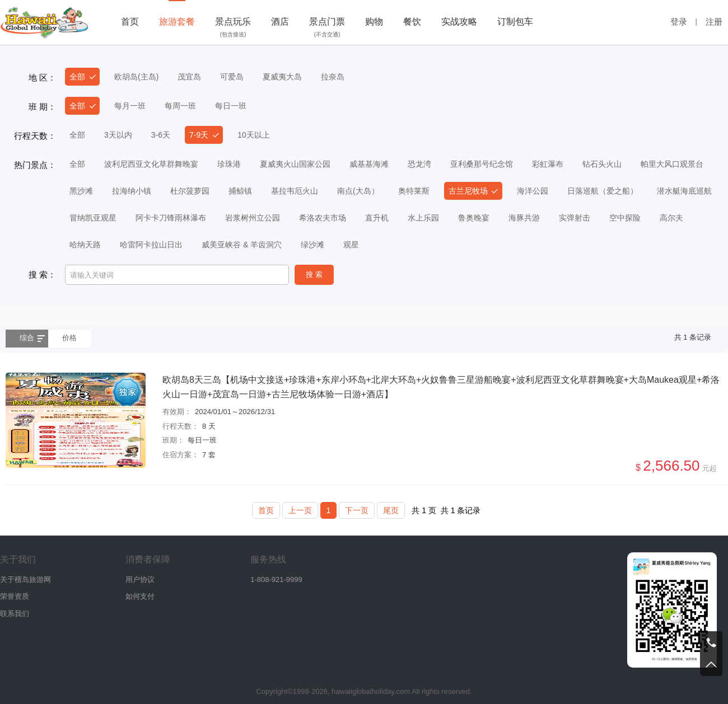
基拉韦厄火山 (295, 191)
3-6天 (161, 135)
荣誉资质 (15, 596)
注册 (714, 22)
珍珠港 (229, 164)
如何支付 (140, 596)
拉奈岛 (333, 77)
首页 (130, 22)
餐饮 (412, 22)
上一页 (300, 510)
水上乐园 (423, 218)
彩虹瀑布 (548, 164)
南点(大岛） (358, 191)
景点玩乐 (233, 29)
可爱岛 (232, 77)
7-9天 (199, 135)
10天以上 (254, 135)
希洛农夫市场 (323, 218)
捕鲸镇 (240, 191)
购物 (374, 22)
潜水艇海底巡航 (684, 191)
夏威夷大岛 (282, 77)
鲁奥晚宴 (474, 218)
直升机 (377, 218)
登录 (679, 22)
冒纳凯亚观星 (93, 218)
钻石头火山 (602, 164)
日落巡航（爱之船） (603, 191)
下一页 (357, 510)
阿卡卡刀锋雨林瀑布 (171, 218)
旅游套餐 (177, 22)
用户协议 (140, 579)
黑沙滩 (81, 191)
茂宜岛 (189, 77)
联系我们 (15, 614)
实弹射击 (575, 218)
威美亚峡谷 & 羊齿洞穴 (242, 245)
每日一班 (231, 106)
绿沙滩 (312, 245)
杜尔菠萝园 (190, 191)
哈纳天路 (85, 245)
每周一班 (180, 106)
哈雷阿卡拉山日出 (151, 245)
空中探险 (625, 218)
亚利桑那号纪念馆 (482, 164)
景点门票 (327, 29)
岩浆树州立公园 (253, 218)
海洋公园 (533, 191)
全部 (77, 77)
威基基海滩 (369, 164)
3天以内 (118, 135)
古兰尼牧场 (468, 191)
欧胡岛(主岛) (136, 77)
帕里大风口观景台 (672, 164)
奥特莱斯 (414, 191)
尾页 (391, 510)
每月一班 (130, 106)
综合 (27, 338)
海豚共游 (524, 218)
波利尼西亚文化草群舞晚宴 (151, 164)
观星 (351, 245)
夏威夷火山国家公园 (295, 164)
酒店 (280, 22)
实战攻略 (459, 22)
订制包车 (515, 22)
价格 (69, 338)
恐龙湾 (419, 164)
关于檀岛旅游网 (25, 579)
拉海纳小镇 (132, 191)
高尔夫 (671, 218)
